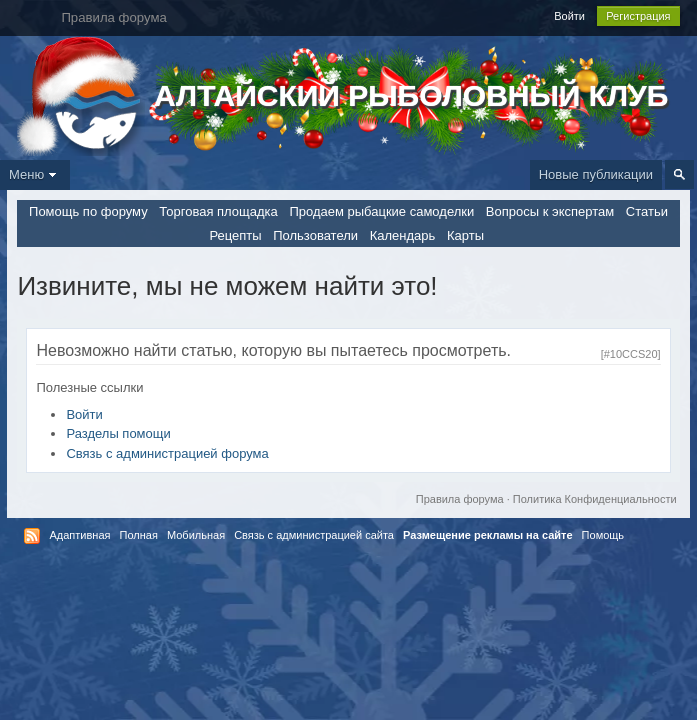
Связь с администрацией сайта (314, 535)
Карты (465, 235)
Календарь (403, 235)
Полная (139, 535)
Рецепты (235, 235)
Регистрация (638, 16)
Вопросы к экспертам (550, 211)
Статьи (647, 211)
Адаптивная (79, 535)
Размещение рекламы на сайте (488, 535)
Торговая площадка (218, 211)
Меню (35, 174)
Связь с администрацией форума (167, 453)
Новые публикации (596, 174)
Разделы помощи (118, 433)
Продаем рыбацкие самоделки (381, 211)
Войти (569, 16)
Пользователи (315, 235)
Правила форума (460, 499)
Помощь (603, 535)
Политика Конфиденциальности (595, 499)
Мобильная (196, 535)
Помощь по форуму (88, 211)
